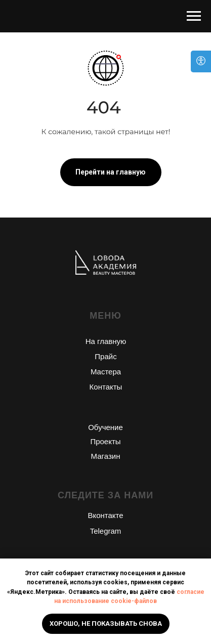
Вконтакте (105, 515)
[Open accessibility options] (201, 61)
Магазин (106, 456)
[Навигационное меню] (194, 16)
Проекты (105, 441)
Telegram (106, 531)
